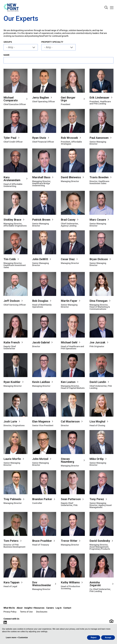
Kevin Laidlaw (41, 382)
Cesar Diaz (68, 259)
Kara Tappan (11, 582)
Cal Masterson (70, 422)
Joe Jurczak (97, 342)
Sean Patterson (71, 499)
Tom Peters (11, 541)
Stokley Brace (12, 220)
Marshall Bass (41, 177)
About (20, 608)
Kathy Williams (70, 582)
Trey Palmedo (12, 499)
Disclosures (42, 612)
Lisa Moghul (97, 422)
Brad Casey (68, 220)
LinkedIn (5, 623)
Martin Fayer (69, 301)
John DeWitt (40, 259)
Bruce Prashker (42, 541)
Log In (59, 608)
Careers (50, 608)
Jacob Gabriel (41, 342)
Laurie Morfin (12, 459)
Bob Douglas (40, 301)
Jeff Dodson (12, 301)
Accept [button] (108, 637)
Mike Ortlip (97, 459)
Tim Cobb (10, 259)
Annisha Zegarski (95, 584)
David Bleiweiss (71, 177)
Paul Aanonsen (99, 138)
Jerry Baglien (41, 98)
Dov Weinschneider (42, 584)
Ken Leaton (68, 382)
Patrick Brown (41, 220)
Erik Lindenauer (99, 98)
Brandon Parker (42, 499)
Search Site (106, 8)
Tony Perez (97, 499)
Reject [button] (94, 637)
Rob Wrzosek (69, 138)
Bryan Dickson (99, 259)
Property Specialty (52, 42)
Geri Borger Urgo (68, 99)
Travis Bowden (99, 177)
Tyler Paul (10, 138)
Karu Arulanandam (12, 179)
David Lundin (98, 382)
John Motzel (40, 459)
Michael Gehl (69, 342)
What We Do (9, 608)
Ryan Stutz (39, 138)
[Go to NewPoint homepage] (11, 8)
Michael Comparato (11, 99)
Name (7, 55)
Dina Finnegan (98, 301)
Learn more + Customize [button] (17, 637)
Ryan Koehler (12, 382)
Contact (67, 608)
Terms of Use (26, 612)
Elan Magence (41, 422)
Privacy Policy (10, 612)
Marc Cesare (98, 220)
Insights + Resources (34, 608)
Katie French (12, 342)
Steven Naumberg (67, 460)
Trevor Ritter (69, 541)
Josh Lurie (10, 422)
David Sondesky (100, 541)
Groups (8, 42)
